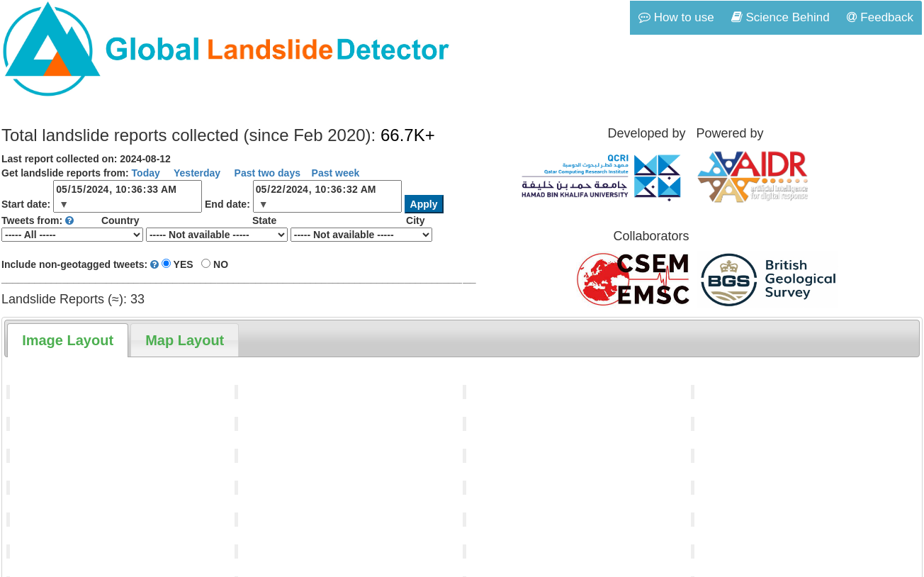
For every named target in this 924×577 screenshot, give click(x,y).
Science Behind (781, 17)
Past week (336, 173)
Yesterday (196, 173)
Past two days (266, 173)
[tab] (68, 340)
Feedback (880, 17)
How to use (676, 17)
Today (146, 173)
